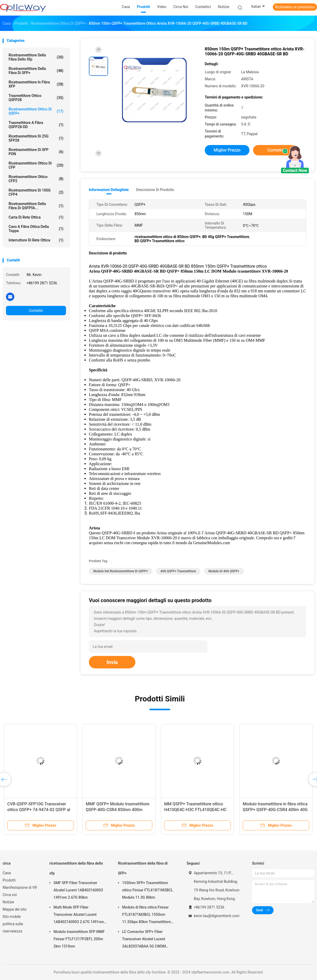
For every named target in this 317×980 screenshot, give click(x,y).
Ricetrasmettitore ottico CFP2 (36, 179)
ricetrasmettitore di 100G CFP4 (36, 192)
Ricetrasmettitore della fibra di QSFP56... (36, 206)
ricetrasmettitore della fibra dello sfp (36, 57)
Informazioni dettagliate (109, 190)
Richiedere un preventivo (295, 7)
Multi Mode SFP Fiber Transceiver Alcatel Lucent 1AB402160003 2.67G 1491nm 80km (79, 915)
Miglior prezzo (227, 150)
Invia (112, 662)
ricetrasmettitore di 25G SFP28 (36, 138)
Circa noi (10, 895)
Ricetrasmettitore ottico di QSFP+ (36, 111)
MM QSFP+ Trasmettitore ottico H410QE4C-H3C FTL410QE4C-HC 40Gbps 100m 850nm (195, 810)
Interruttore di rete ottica (36, 240)
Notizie (8, 902)
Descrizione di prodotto (155, 190)
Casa (7, 873)
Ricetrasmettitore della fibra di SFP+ (36, 71)
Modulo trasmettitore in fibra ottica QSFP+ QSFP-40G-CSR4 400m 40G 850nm (275, 810)
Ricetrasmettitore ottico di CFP (36, 165)
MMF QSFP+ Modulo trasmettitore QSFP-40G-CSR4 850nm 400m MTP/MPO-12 (118, 810)
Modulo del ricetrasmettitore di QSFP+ (121, 571)
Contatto (36, 311)
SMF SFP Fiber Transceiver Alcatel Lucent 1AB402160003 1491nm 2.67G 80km (78, 890)
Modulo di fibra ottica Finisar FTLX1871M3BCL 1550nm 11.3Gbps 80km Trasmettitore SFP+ (146, 915)
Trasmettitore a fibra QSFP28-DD (36, 125)
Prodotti (9, 880)
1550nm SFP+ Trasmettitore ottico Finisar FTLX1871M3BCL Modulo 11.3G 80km (148, 890)
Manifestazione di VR (20, 887)
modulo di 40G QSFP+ (224, 571)
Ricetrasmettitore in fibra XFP (36, 84)
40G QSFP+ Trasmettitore (178, 571)
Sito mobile (12, 917)
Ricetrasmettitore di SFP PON (36, 152)
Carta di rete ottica (36, 217)
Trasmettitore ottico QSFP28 (36, 98)
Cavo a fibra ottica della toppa (36, 229)
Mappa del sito (15, 909)
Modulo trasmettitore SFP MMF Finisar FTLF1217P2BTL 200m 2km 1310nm (79, 939)
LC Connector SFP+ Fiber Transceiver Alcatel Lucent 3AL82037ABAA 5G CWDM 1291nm (144, 940)
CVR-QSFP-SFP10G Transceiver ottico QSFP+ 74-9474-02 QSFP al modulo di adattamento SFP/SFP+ (39, 810)
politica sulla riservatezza (13, 928)
